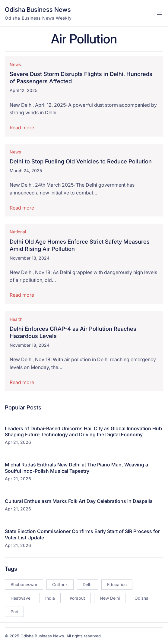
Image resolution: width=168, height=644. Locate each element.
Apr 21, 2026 (18, 442)
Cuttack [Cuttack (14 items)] (60, 584)
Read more (22, 128)
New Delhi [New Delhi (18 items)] (110, 598)
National (18, 232)
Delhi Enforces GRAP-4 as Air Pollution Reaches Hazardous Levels (73, 332)
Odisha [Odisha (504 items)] (141, 598)
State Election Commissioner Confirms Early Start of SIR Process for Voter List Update (82, 534)
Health (16, 319)
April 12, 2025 (24, 91)
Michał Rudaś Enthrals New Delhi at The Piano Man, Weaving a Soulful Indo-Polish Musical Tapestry (76, 468)
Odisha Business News (38, 9)
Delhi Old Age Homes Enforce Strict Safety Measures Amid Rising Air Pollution (80, 245)
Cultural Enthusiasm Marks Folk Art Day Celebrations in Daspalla (79, 501)
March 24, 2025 (26, 170)
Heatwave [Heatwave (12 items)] (21, 598)
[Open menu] (160, 13)
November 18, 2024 (30, 258)
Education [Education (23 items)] (117, 584)
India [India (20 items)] (50, 598)
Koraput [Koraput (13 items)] (77, 598)
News (15, 64)
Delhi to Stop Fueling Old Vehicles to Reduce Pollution (81, 161)
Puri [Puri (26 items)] (14, 612)
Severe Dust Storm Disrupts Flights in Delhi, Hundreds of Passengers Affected (81, 78)
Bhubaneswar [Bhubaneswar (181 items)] (24, 584)
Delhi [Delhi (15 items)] (87, 584)
